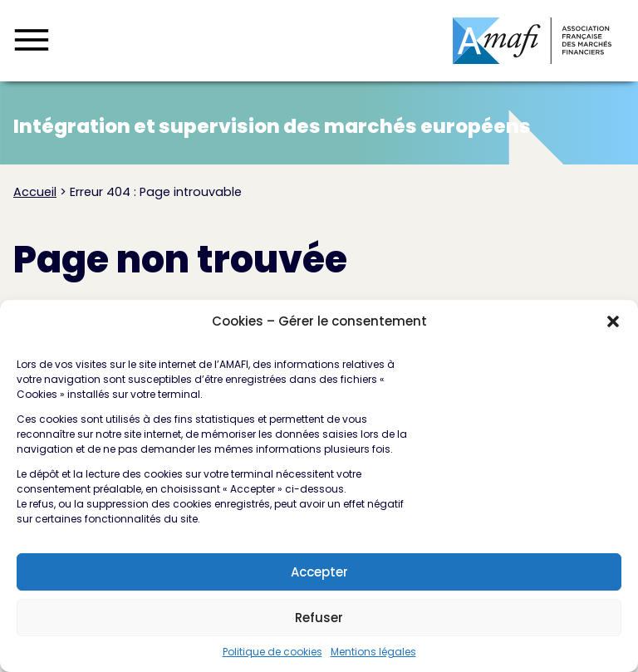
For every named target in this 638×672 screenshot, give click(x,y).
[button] (613, 328)
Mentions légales (373, 658)
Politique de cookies (272, 658)
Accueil (35, 192)
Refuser (319, 624)
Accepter (319, 579)
